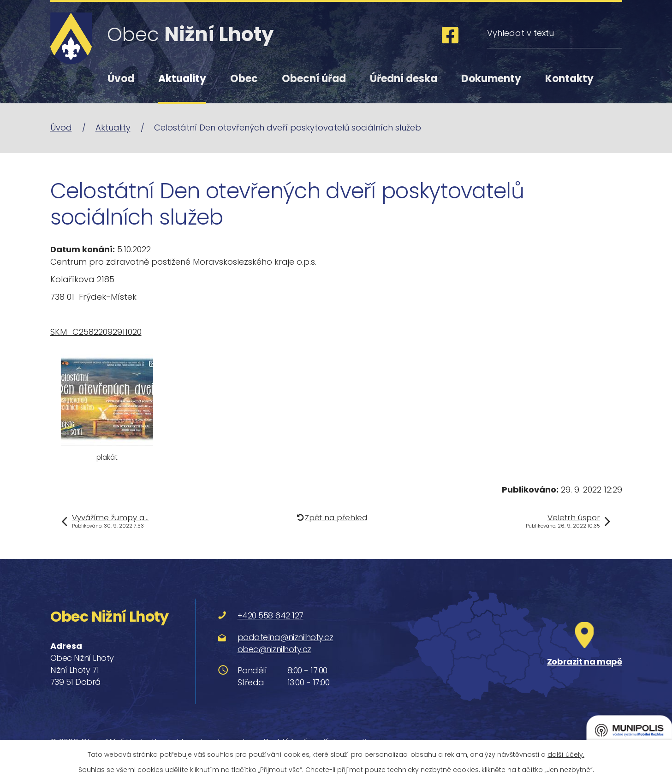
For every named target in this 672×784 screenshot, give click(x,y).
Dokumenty (491, 79)
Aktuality (182, 79)
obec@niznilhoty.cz (274, 649)
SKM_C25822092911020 (96, 332)
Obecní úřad (314, 79)
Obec (244, 79)
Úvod (121, 79)
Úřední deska (404, 79)
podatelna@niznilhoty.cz (285, 637)
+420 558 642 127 (271, 615)
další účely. (566, 754)
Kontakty (569, 79)
